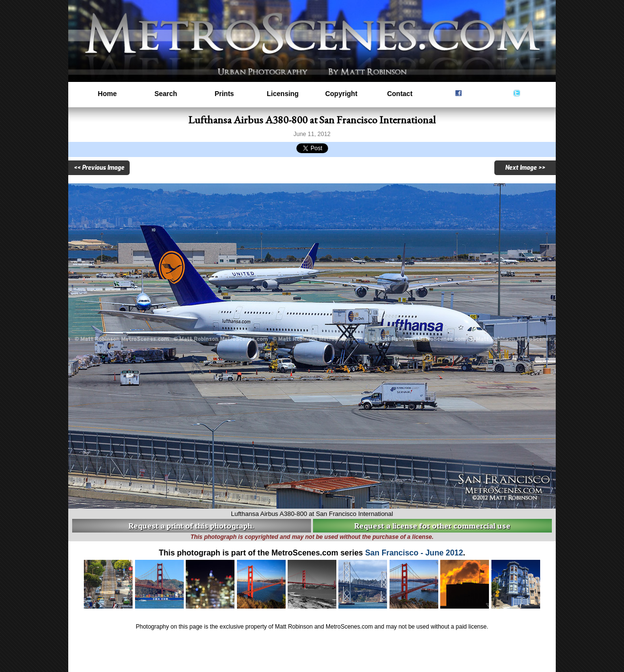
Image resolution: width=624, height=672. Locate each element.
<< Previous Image (99, 168)
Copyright (341, 94)
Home (107, 94)
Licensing (283, 94)
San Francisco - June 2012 (414, 553)
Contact (400, 94)
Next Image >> (525, 168)
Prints (224, 94)
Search (166, 94)
